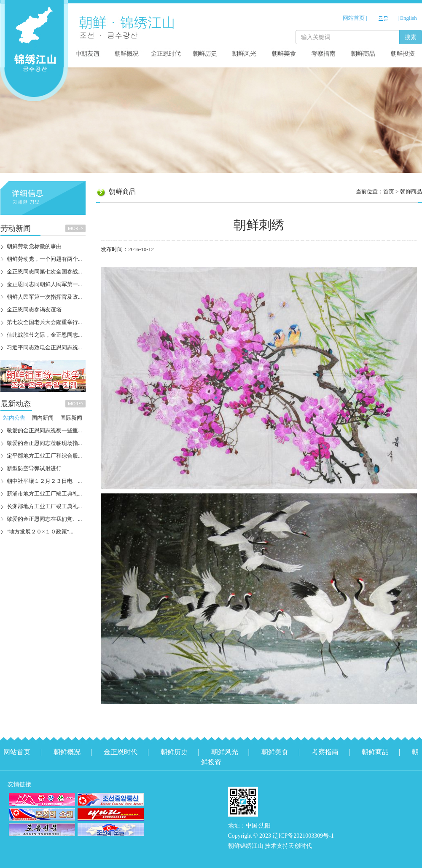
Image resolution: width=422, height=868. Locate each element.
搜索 (411, 37)
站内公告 (14, 418)
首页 (389, 192)
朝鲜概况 (67, 752)
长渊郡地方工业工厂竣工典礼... (44, 506)
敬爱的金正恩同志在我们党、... (44, 519)
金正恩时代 (121, 752)
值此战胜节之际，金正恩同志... (44, 335)
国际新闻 (71, 418)
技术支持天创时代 (288, 846)
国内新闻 (43, 418)
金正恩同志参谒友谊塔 (34, 309)
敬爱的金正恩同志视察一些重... (44, 430)
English (409, 18)
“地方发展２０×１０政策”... (40, 532)
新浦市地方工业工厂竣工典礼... (44, 494)
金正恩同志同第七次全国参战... (44, 272)
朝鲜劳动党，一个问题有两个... (44, 259)
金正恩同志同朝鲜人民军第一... (44, 284)
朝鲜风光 (225, 752)
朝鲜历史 (174, 752)
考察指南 (325, 752)
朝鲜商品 (411, 192)
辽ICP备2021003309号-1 (303, 836)
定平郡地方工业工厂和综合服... (44, 456)
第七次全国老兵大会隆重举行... (44, 322)
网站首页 (354, 18)
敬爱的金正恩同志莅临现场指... (44, 443)
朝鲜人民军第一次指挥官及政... (44, 297)
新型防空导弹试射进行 (34, 468)
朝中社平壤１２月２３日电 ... (44, 481)
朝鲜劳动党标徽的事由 (34, 246)
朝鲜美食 (275, 752)
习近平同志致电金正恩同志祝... (44, 347)
